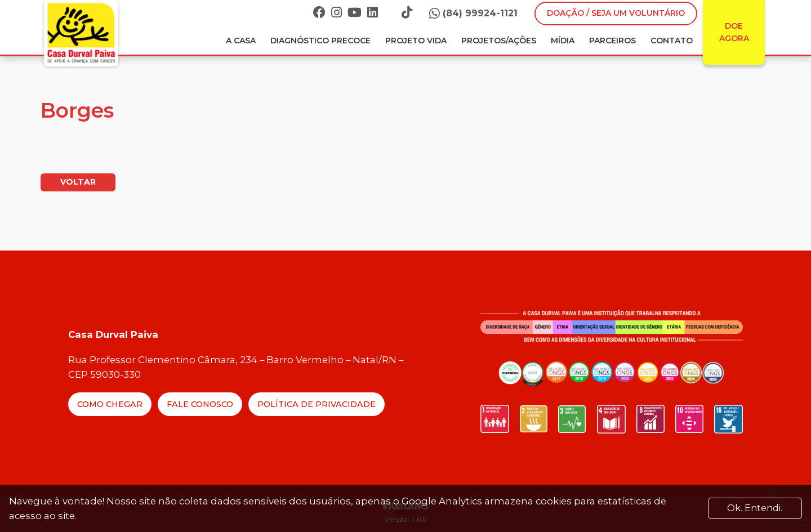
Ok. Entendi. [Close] (755, 508)
